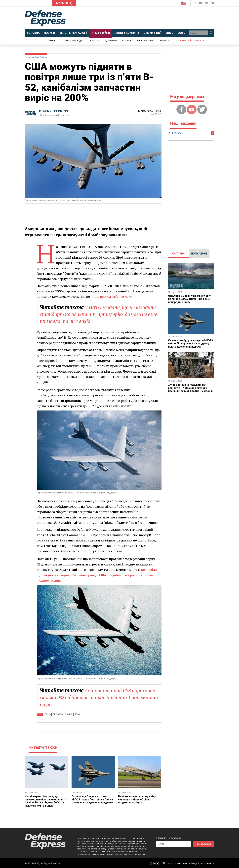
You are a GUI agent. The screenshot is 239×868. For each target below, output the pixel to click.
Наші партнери (145, 41)
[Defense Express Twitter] (207, 3)
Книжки (127, 41)
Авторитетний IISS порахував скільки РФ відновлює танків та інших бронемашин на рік (100, 697)
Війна (47, 714)
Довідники (111, 41)
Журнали (94, 41)
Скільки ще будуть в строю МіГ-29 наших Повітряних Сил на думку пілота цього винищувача (92, 799)
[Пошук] (211, 33)
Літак (76, 714)
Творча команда (73, 41)
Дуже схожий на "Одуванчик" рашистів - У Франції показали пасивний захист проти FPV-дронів (191, 387)
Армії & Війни (41, 57)
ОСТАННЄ (179, 254)
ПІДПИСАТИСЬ (204, 843)
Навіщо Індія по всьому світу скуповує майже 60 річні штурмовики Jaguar (137, 799)
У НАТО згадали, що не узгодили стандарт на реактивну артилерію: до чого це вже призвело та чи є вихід (100, 314)
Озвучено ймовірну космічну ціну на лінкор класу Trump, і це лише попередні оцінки (190, 299)
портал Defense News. (117, 297)
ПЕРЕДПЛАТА (196, 863)
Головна (29, 57)
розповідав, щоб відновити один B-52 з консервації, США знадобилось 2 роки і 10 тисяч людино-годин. (98, 575)
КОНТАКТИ (209, 863)
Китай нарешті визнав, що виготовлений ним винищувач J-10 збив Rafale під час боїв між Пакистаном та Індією (46, 801)
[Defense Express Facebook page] (195, 3)
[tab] (179, 254)
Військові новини (62, 714)
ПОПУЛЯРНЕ (199, 254)
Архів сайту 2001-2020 (192, 41)
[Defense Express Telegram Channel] (213, 3)
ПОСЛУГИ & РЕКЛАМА (177, 863)
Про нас (52, 41)
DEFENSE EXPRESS (54, 111)
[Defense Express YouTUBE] (201, 3)
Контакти (165, 41)
